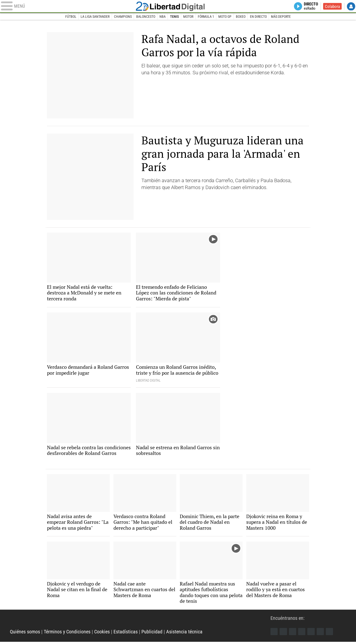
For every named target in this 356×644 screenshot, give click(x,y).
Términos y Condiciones (67, 634)
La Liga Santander (95, 17)
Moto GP (225, 17)
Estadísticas (126, 634)
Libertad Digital (178, 6)
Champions (123, 17)
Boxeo (241, 17)
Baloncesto (145, 17)
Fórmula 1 (206, 17)
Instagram (293, 634)
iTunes (331, 634)
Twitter (284, 634)
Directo (310, 6)
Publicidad (152, 634)
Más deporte (281, 17)
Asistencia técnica (184, 634)
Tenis (175, 17)
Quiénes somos (25, 634)
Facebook (274, 634)
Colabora (332, 6)
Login (351, 6)
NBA (163, 17)
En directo (259, 17)
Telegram (321, 634)
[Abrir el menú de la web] (69, 6)
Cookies (102, 634)
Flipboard (312, 634)
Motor (188, 17)
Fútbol (70, 17)
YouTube (302, 634)
